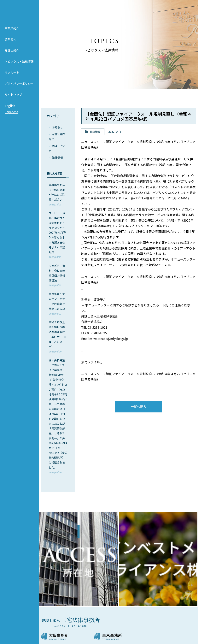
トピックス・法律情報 (19, 67)
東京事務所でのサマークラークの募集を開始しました (57, 304)
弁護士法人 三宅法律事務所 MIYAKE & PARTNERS (19, 14)
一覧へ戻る (138, 406)
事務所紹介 (12, 34)
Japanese (12, 117)
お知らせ (57, 127)
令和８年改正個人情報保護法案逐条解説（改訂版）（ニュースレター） (58, 337)
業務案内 (10, 45)
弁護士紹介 (12, 56)
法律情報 (57, 157)
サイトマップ (13, 100)
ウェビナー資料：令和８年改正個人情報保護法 (57, 275)
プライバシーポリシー (19, 89)
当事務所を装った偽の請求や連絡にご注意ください (57, 195)
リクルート (12, 78)
